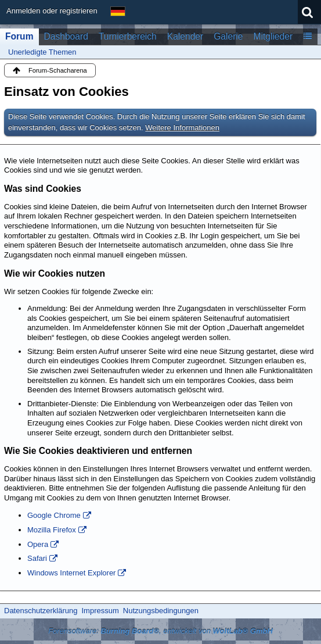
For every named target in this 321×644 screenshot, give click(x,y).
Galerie (228, 36)
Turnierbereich (128, 36)
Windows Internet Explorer (71, 573)
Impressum (100, 611)
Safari (37, 558)
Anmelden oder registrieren (52, 11)
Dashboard (66, 36)
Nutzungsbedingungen (161, 611)
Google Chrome (54, 515)
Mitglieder (273, 36)
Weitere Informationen (182, 128)
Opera (38, 544)
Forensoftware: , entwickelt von (160, 631)
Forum (19, 36)
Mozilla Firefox (52, 530)
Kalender (185, 36)
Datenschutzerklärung (41, 611)
